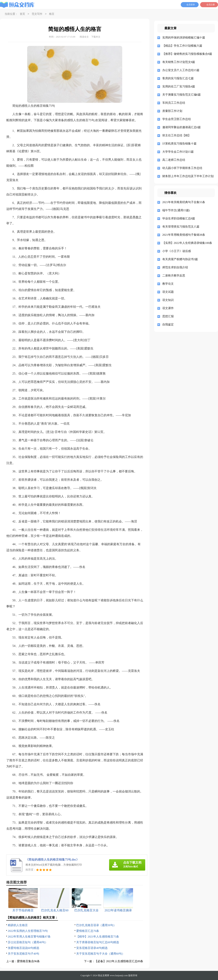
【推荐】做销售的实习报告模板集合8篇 (187, 54)
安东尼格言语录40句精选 (92, 948)
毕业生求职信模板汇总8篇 (179, 218)
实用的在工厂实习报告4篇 (179, 86)
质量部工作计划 (172, 111)
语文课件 (168, 308)
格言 (52, 14)
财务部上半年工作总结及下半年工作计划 (187, 176)
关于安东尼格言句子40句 (23, 954)
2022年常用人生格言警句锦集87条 (29, 937)
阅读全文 (84, 37)
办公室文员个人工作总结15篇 (181, 70)
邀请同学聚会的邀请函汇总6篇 (182, 127)
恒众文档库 (104, 975)
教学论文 (168, 284)
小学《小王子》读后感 (177, 251)
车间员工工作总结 (174, 103)
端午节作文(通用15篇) (176, 210)
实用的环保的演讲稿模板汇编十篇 (184, 38)
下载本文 (96, 37)
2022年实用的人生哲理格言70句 (28, 931)
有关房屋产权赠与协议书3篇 (180, 259)
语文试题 (168, 292)
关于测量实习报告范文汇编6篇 (182, 95)
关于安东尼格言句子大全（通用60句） (100, 954)
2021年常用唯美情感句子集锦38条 (184, 235)
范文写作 (37, 14)
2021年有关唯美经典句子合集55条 (184, 202)
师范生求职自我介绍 (175, 267)
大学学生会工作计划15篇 (178, 152)
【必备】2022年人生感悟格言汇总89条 (119, 961)
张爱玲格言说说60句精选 (23, 948)
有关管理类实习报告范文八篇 (181, 227)
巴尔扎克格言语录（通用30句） (96, 925)
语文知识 (168, 300)
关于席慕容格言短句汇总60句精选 (98, 942)
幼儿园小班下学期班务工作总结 (182, 168)
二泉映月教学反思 (174, 276)
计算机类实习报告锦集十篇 (179, 144)
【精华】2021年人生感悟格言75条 (98, 937)
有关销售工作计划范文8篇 (179, 62)
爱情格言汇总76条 (88, 931)
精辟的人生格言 (18, 925)
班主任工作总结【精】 (177, 135)
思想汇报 (168, 316)
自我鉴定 (168, 324)
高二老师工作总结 (174, 160)
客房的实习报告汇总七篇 (178, 78)
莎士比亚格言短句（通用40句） (28, 942)
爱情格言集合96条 (28, 961)
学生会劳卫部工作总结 (177, 119)
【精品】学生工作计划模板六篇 (182, 46)
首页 (22, 14)
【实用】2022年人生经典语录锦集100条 (187, 243)
